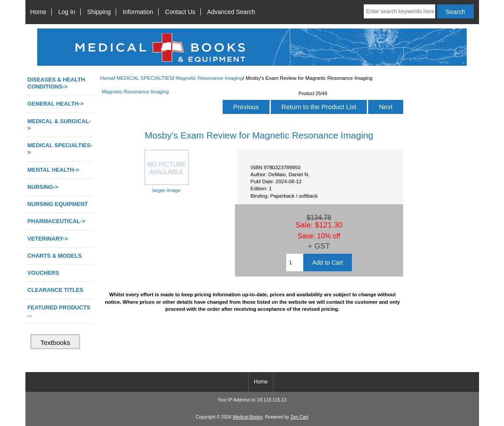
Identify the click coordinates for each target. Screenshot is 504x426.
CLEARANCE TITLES (56, 290)
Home (38, 12)
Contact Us (180, 12)
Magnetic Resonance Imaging (209, 78)
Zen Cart (300, 417)
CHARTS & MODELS (55, 256)
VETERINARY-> (48, 239)
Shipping (99, 12)
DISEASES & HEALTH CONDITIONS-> (57, 83)
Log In (67, 12)
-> (60, 149)
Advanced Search (231, 12)
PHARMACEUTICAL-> (57, 221)
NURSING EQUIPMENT (58, 204)
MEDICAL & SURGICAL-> (59, 125)
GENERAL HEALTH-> (56, 104)
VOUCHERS (43, 273)
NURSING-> (43, 187)
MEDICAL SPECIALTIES (145, 78)
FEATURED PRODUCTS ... (59, 311)
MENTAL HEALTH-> (53, 170)
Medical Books (248, 417)
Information (138, 12)
